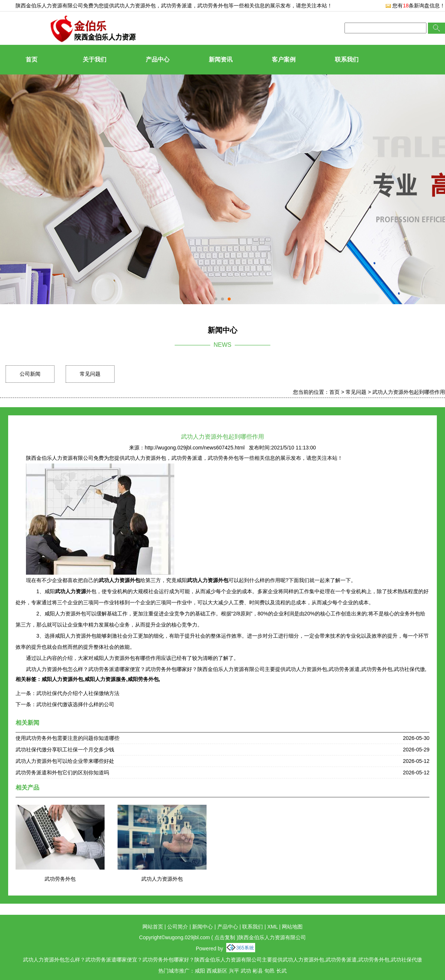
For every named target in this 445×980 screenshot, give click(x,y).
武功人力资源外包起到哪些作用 (409, 392)
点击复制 (225, 937)
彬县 (258, 971)
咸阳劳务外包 (143, 679)
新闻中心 (202, 927)
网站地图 (292, 927)
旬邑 (270, 971)
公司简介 (178, 927)
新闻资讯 (221, 59)
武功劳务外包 (60, 879)
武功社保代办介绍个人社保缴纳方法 (78, 693)
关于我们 (95, 59)
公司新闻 (30, 374)
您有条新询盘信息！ (415, 6)
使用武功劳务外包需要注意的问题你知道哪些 (67, 738)
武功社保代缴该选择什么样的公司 (75, 704)
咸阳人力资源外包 (62, 679)
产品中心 (158, 59)
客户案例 (284, 59)
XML (273, 927)
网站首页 (153, 927)
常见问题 (90, 374)
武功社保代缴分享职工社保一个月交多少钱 (65, 750)
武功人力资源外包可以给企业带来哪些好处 (65, 761)
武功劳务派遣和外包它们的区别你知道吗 (62, 773)
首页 (32, 59)
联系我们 (347, 59)
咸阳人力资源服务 (105, 679)
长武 (281, 971)
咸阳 (200, 971)
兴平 (234, 971)
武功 (246, 971)
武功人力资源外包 (135, 6)
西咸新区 (217, 971)
